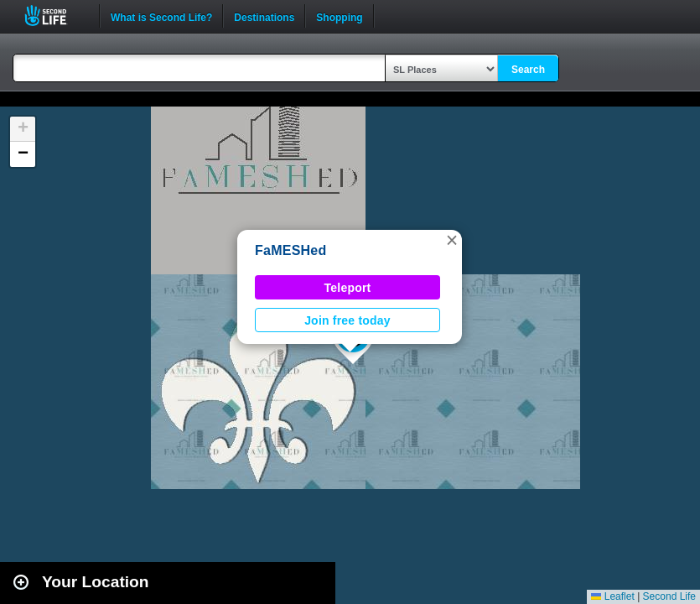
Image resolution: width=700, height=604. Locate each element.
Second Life (55, 16)
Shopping (339, 16)
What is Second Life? (161, 16)
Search (528, 70)
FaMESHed (291, 250)
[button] (452, 240)
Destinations (264, 16)
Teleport (348, 288)
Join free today (347, 320)
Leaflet (612, 596)
